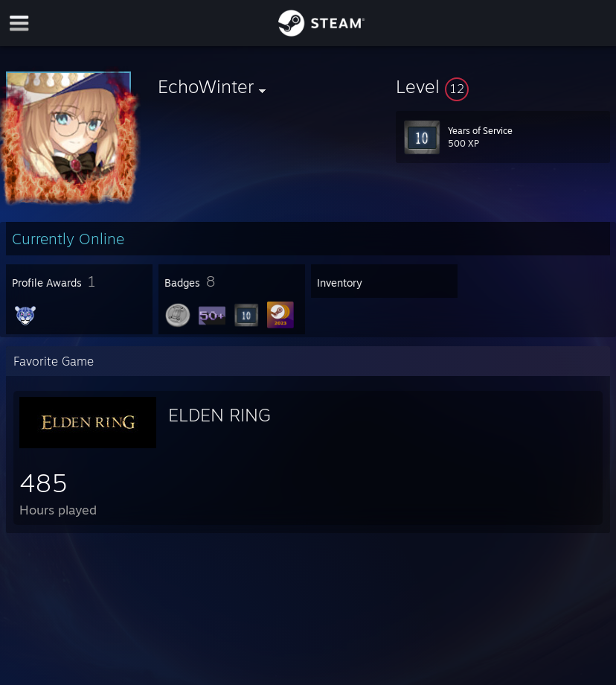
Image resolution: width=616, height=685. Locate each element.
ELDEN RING (219, 415)
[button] (503, 86)
